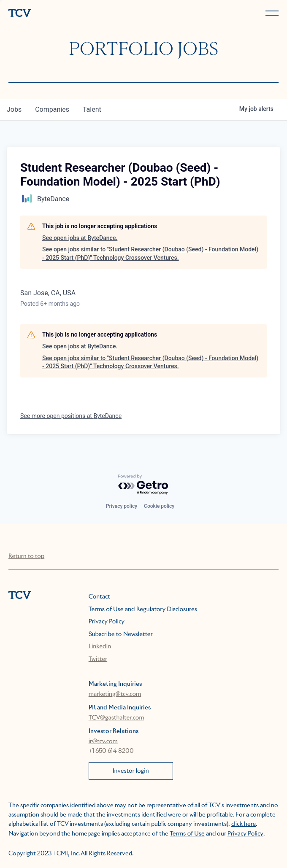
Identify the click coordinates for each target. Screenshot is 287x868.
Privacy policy (122, 506)
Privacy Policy (107, 622)
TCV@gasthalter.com (116, 718)
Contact (99, 597)
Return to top (26, 556)
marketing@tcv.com (115, 694)
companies (52, 109)
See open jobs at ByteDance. (80, 238)
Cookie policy (159, 506)
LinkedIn (100, 647)
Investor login (131, 771)
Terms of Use (187, 834)
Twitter (98, 659)
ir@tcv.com (103, 741)
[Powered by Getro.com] (143, 485)
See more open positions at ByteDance (71, 416)
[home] (74, 14)
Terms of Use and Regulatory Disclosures (143, 609)
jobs (14, 109)
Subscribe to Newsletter (121, 634)
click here (244, 824)
